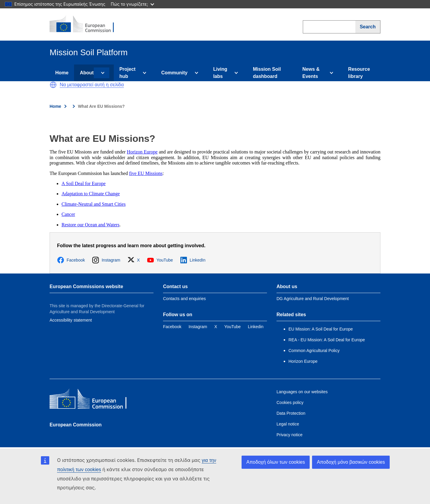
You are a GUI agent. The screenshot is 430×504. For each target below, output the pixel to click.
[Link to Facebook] (172, 327)
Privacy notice (290, 435)
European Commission (76, 425)
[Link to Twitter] (216, 327)
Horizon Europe (142, 152)
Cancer (68, 214)
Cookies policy (290, 402)
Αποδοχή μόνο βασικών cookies (351, 462)
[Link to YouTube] (232, 327)
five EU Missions (146, 173)
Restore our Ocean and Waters (90, 225)
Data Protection (291, 413)
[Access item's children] (102, 73)
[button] (53, 85)
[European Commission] (86, 24)
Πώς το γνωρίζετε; (132, 4)
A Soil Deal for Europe (84, 183)
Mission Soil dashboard (267, 73)
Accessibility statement (71, 320)
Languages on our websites (302, 392)
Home (62, 73)
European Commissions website (86, 286)
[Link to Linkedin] (256, 327)
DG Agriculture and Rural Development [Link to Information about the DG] (313, 299)
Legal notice (288, 424)
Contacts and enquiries (184, 299)
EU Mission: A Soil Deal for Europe (321, 329)
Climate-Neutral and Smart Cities (94, 204)
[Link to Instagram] (198, 327)
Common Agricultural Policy (314, 351)
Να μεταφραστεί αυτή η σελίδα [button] (92, 85)
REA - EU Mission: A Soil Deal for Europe (327, 340)
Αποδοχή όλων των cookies (276, 462)
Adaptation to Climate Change (91, 194)
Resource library (359, 73)
